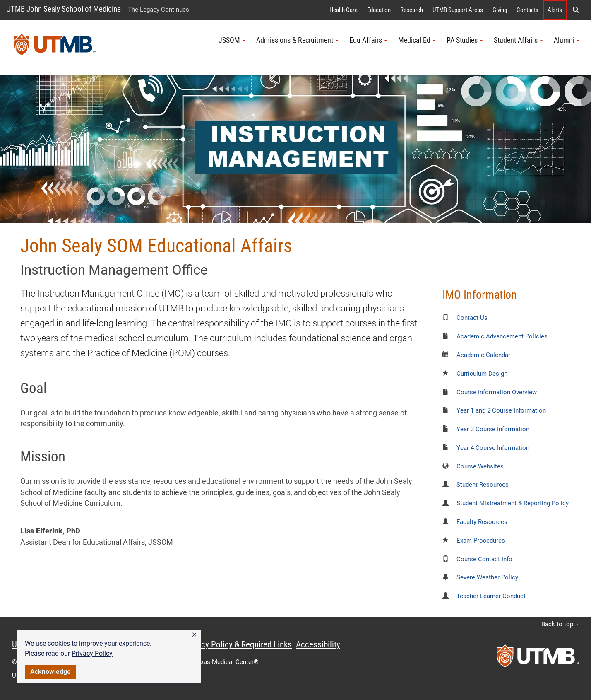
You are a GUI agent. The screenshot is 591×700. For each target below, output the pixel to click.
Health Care (344, 10)
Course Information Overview (497, 392)
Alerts (555, 10)
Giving (500, 10)
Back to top (560, 624)
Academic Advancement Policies (502, 336)
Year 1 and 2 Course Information (501, 410)
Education (379, 10)
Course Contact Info (484, 559)
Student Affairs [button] (518, 40)
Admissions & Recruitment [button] (297, 40)
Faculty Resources (482, 522)
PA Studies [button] (465, 40)
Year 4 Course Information (493, 448)
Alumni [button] (567, 40)
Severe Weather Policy (487, 577)
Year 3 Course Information (493, 429)
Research (412, 10)
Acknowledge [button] (50, 672)
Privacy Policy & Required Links (238, 644)
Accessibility (318, 644)
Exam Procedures (481, 541)
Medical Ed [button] (417, 40)
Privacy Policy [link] (92, 653)
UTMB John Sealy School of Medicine (64, 9)
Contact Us (472, 318)
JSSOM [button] (232, 40)
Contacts (527, 10)
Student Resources (483, 485)
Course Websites (480, 466)
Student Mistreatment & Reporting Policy (513, 503)
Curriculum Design (482, 374)
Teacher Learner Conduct (491, 596)
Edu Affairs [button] (368, 40)
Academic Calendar (483, 355)
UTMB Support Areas (458, 10)
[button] (194, 635)
